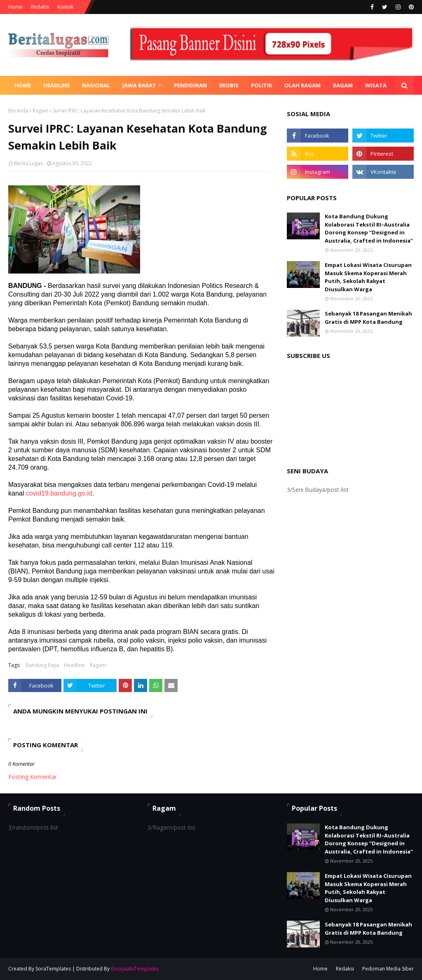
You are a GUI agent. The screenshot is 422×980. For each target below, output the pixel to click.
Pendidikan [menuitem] (190, 85)
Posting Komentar (33, 777)
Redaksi (40, 7)
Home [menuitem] (23, 85)
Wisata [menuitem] (376, 85)
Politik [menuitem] (261, 85)
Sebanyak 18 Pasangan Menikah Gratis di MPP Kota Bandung (368, 318)
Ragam (41, 111)
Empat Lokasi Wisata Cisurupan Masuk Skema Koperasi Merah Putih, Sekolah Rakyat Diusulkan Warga (368, 277)
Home (15, 7)
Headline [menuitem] (56, 85)
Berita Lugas (28, 163)
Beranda (18, 111)
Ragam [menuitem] (343, 85)
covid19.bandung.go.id (59, 493)
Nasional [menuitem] (96, 85)
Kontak (65, 7)
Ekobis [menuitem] (229, 85)
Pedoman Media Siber (388, 969)
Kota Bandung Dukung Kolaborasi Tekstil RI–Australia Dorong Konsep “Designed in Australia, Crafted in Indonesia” (369, 228)
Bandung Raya (42, 665)
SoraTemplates (53, 969)
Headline (74, 665)
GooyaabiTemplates (135, 969)
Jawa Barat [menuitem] (139, 85)
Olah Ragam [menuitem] (302, 85)
